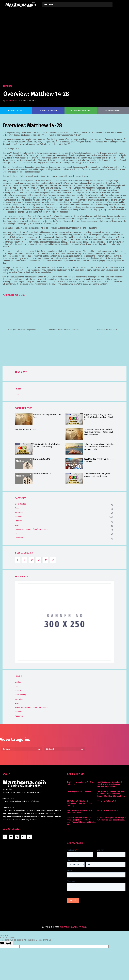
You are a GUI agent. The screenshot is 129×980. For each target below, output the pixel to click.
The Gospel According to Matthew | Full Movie (47, 416)
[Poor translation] (9, 943)
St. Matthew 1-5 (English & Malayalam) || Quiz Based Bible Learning (48, 445)
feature (18, 508)
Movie (17, 525)
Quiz (17, 534)
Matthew (8, 86)
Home (17, 394)
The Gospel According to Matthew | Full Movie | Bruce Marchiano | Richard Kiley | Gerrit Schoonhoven (98, 432)
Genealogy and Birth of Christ (25, 429)
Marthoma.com (12, 101)
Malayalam (19, 512)
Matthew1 (19, 521)
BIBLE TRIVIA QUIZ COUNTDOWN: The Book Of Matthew (99, 460)
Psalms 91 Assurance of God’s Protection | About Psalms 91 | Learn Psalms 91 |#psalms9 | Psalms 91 (99, 447)
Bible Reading (21, 504)
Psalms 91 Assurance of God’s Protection (31, 529)
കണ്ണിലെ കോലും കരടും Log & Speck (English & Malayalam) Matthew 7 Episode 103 (99, 417)
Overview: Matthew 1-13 (42, 459)
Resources (19, 538)
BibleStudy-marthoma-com (73, 927)
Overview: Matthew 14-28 (42, 474)
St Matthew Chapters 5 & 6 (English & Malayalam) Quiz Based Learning (97, 475)
